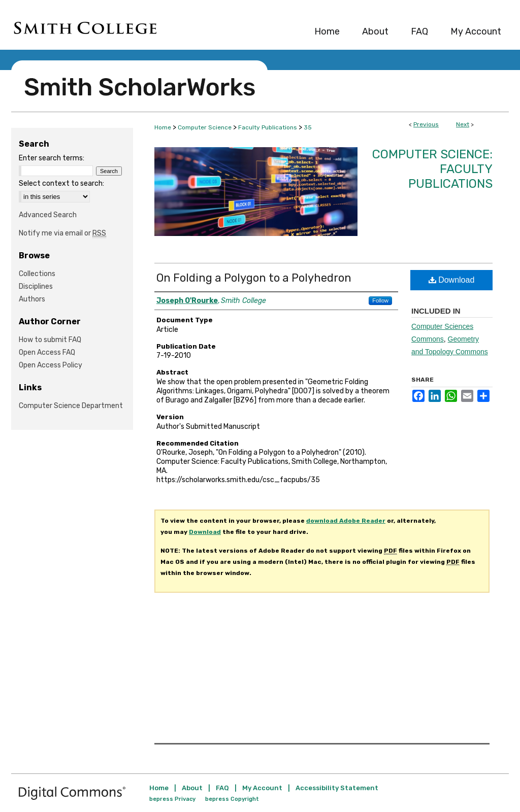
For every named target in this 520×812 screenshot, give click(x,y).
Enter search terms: (52, 158)
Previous (426, 124)
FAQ (222, 788)
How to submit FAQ (50, 340)
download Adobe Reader (346, 521)
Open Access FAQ (47, 352)
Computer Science (205, 127)
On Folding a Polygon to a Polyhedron (254, 278)
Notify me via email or (62, 233)
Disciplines (36, 286)
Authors (32, 299)
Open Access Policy (51, 365)
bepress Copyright (232, 799)
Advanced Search (48, 215)
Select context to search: (61, 183)
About (192, 788)
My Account (262, 788)
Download (452, 280)
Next (463, 124)
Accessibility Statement (337, 788)
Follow (380, 300)
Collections (37, 274)
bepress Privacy (172, 799)
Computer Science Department (71, 406)
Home (163, 127)
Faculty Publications (268, 127)
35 (308, 127)
